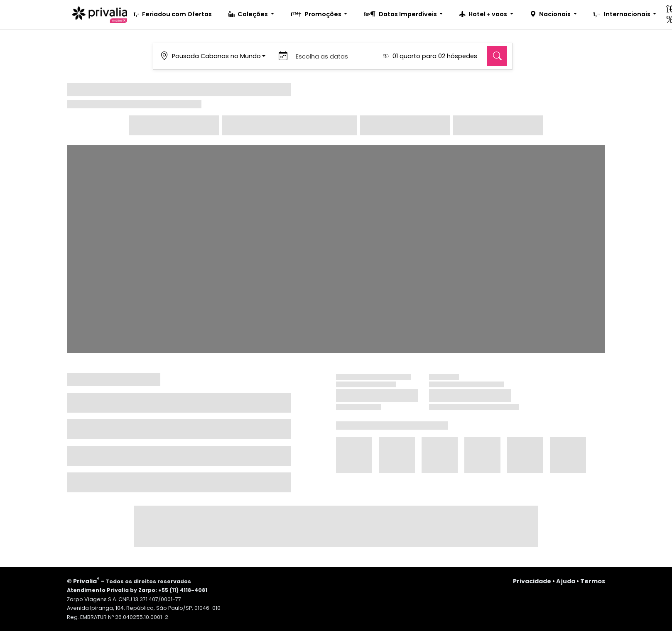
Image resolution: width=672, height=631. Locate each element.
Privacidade (532, 581)
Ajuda (566, 581)
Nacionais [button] (551, 14)
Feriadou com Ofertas (173, 14)
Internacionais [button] (623, 14)
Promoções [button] (317, 14)
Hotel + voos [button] (484, 14)
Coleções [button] (249, 14)
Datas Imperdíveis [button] (401, 14)
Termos (593, 581)
